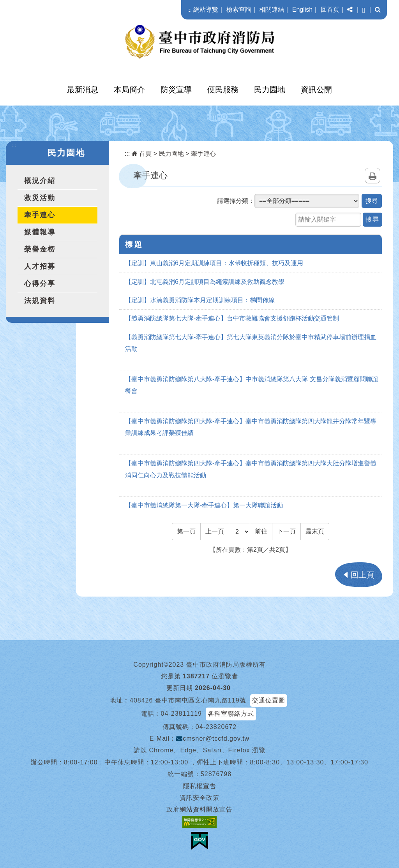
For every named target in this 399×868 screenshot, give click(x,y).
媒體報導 (40, 232)
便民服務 (223, 90)
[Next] (286, 532)
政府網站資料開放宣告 (199, 809)
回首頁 (330, 10)
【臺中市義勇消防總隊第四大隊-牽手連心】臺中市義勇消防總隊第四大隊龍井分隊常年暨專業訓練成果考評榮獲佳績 (251, 427)
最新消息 (83, 90)
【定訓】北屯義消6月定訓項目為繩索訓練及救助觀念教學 (205, 282)
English (302, 10)
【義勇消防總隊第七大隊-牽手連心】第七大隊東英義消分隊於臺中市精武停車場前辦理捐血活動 (251, 343)
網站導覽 (206, 10)
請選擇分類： (236, 201)
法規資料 (40, 301)
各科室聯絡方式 (231, 714)
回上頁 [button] (362, 575)
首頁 (142, 154)
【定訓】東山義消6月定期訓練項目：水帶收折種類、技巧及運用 (214, 263)
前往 (261, 531)
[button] (350, 10)
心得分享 (40, 283)
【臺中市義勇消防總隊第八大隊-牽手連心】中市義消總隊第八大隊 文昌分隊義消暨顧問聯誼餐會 (252, 385)
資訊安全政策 (199, 798)
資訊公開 (316, 90)
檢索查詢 (239, 10)
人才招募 (40, 266)
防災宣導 (176, 90)
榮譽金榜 (40, 249)
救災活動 (40, 198)
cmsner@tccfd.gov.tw (213, 739)
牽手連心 (40, 215)
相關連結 (272, 10)
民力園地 (270, 90)
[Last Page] (315, 532)
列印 (373, 176)
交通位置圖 (269, 700)
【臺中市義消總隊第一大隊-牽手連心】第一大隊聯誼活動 (204, 505)
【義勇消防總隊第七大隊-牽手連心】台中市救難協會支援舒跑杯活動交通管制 (232, 318)
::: (190, 10)
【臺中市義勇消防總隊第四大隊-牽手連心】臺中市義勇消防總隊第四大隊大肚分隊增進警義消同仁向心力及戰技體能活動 (251, 469)
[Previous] (215, 532)
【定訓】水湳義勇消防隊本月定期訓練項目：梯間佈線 (200, 300)
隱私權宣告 (200, 786)
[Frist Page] (186, 532)
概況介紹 (40, 181)
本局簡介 (129, 90)
